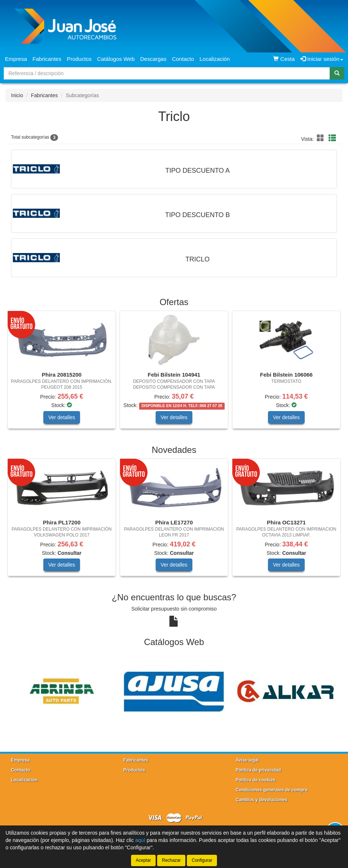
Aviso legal (247, 760)
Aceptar (143, 860)
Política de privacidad (258, 770)
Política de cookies (255, 780)
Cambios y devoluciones (262, 800)
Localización (215, 59)
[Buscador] (167, 73)
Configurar (202, 860)
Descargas (153, 59)
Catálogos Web (116, 59)
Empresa (16, 59)
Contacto (183, 59)
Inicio (17, 95)
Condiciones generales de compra (271, 790)
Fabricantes (47, 59)
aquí (140, 840)
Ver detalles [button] (61, 417)
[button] (322, 138)
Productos (79, 59)
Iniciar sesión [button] (322, 59)
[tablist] (174, 373)
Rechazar (171, 860)
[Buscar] (337, 73)
